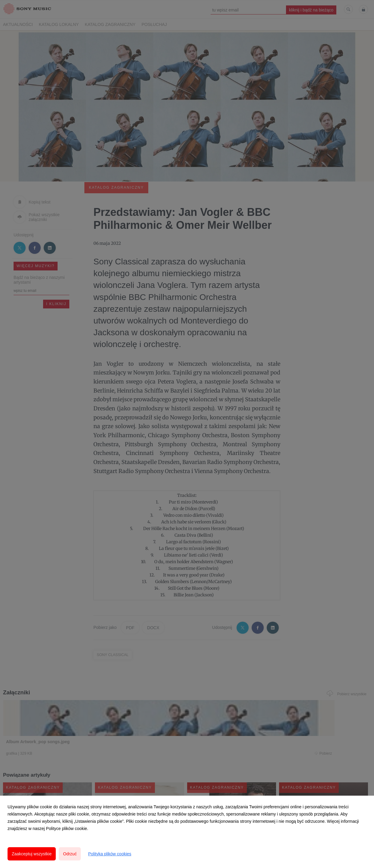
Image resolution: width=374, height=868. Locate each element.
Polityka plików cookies (110, 854)
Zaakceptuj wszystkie (32, 854)
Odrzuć (70, 854)
